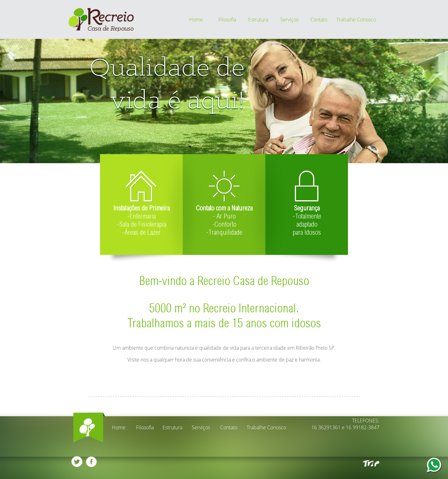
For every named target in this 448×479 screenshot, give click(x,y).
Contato (319, 20)
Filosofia (227, 20)
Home (196, 20)
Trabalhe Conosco (356, 20)
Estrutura (258, 20)
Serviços (289, 20)
